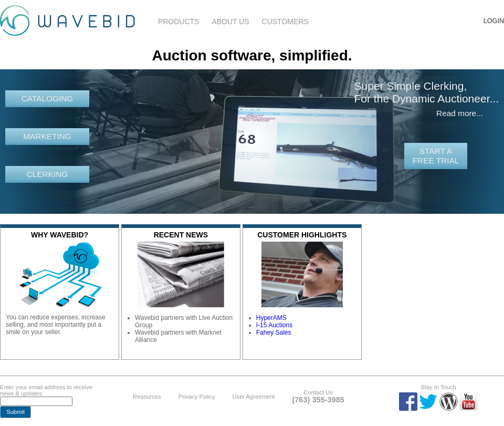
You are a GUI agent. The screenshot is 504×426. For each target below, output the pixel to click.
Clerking (48, 174)
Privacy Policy (197, 397)
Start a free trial (436, 156)
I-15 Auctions (274, 325)
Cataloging (48, 98)
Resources (147, 397)
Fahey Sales (274, 333)
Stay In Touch (438, 387)
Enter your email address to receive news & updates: (46, 390)
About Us (230, 22)
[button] (15, 412)
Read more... (460, 113)
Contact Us (318, 392)
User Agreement (253, 397)
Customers (285, 22)
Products (179, 22)
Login (494, 21)
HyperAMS (271, 318)
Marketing (47, 136)
